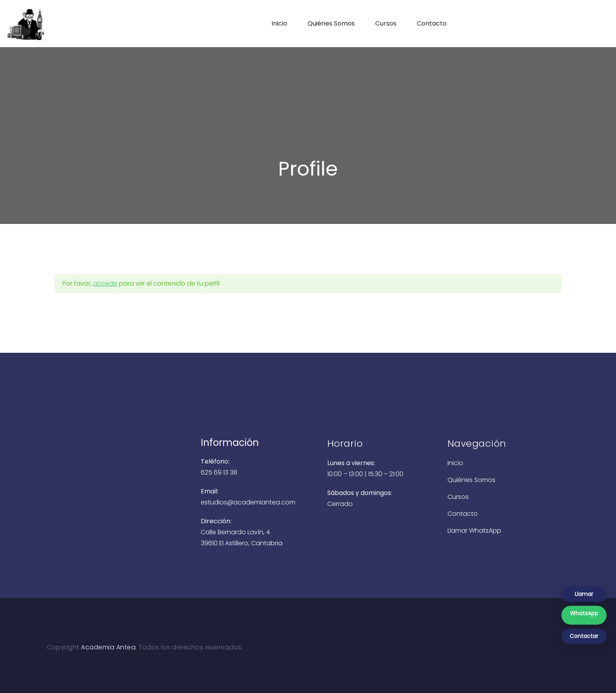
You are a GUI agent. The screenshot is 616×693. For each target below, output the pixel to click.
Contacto (432, 23)
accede (105, 283)
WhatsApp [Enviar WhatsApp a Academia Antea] (485, 531)
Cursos (386, 23)
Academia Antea (108, 647)
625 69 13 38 (219, 472)
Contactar (584, 636)
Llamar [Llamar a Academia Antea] (458, 531)
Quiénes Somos (331, 23)
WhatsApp (584, 613)
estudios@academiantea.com (248, 502)
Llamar (584, 594)
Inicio (279, 23)
